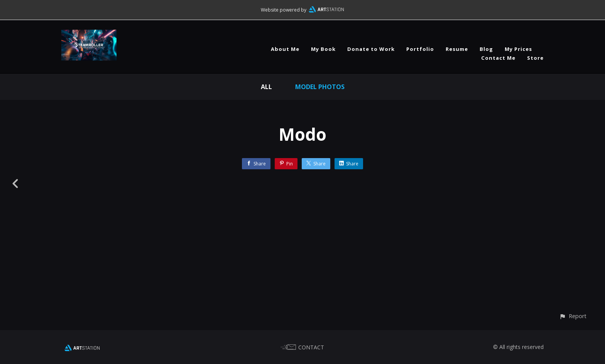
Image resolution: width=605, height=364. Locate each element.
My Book (323, 49)
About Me (285, 49)
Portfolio (420, 49)
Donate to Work (371, 49)
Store (535, 58)
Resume (457, 49)
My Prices (518, 49)
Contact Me (498, 58)
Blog (486, 49)
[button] (573, 316)
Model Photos (320, 87)
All (266, 87)
